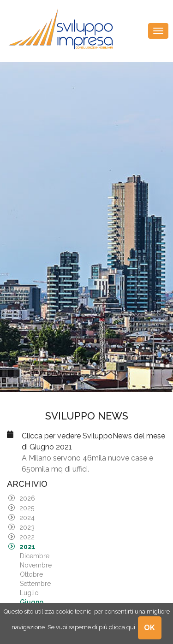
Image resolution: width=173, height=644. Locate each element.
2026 (27, 498)
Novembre (36, 565)
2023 (27, 527)
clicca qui (122, 627)
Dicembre (35, 556)
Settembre (35, 584)
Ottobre (31, 574)
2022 (27, 537)
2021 (27, 547)
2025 (27, 508)
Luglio (29, 593)
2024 (27, 518)
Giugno (32, 602)
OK (150, 628)
